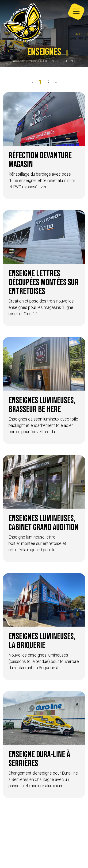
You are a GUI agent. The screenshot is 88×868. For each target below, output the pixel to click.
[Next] (56, 82)
